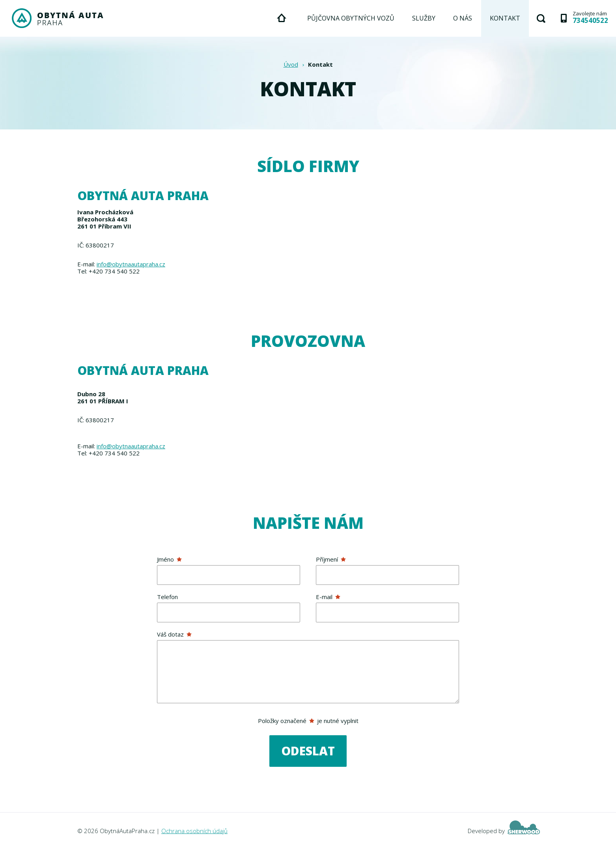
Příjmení (331, 559)
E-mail (328, 597)
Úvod (291, 64)
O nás (463, 18)
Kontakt (505, 18)
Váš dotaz (174, 634)
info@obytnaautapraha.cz (131, 264)
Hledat (541, 18)
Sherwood (524, 827)
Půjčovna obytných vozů (351, 18)
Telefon (167, 597)
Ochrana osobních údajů (194, 831)
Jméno (169, 559)
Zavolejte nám (590, 17)
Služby (424, 18)
